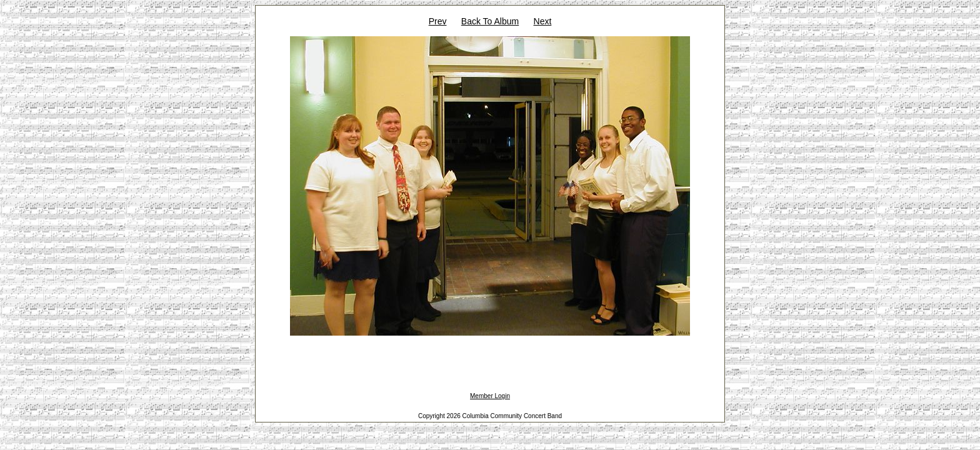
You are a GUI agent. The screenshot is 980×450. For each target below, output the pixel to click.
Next (543, 21)
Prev (438, 21)
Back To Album (490, 21)
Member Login (490, 396)
